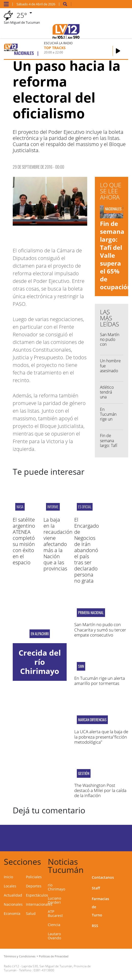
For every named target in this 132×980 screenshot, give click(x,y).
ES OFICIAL (85, 507)
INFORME (53, 507)
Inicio (8, 877)
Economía (12, 913)
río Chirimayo (56, 887)
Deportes (34, 886)
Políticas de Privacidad (54, 956)
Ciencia (54, 925)
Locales (10, 886)
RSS (95, 926)
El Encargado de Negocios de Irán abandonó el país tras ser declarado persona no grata (87, 550)
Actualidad (13, 895)
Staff (96, 888)
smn (81, 666)
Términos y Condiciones (20, 956)
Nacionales (13, 904)
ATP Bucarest (55, 913)
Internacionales (39, 904)
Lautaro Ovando (54, 936)
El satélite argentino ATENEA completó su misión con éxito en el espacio (24, 541)
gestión (84, 773)
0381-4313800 (44, 970)
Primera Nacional (91, 613)
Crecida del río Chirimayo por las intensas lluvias (40, 676)
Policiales (34, 877)
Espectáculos (37, 895)
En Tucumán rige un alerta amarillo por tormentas (111, 422)
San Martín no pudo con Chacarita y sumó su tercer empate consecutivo (100, 630)
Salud (31, 913)
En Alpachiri (40, 634)
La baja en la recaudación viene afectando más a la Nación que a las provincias (58, 544)
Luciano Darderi (54, 900)
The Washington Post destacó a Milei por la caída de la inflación (100, 790)
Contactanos (103, 877)
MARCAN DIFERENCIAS (92, 720)
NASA (20, 507)
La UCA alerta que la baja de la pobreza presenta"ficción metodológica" (101, 737)
